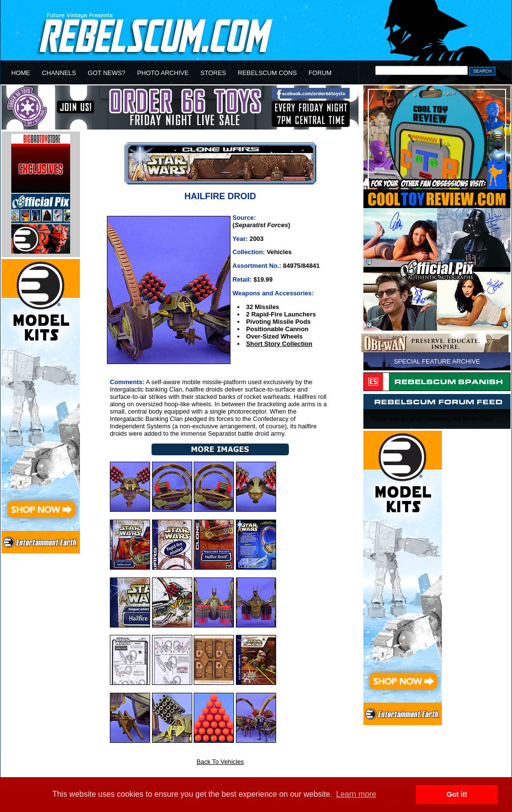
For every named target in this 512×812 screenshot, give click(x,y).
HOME (21, 73)
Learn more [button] (356, 794)
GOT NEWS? (107, 73)
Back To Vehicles (220, 762)
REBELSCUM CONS (267, 73)
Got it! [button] (457, 794)
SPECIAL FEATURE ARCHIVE (437, 361)
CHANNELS (59, 73)
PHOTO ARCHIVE (163, 73)
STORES (213, 73)
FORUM (320, 73)
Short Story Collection (279, 344)
